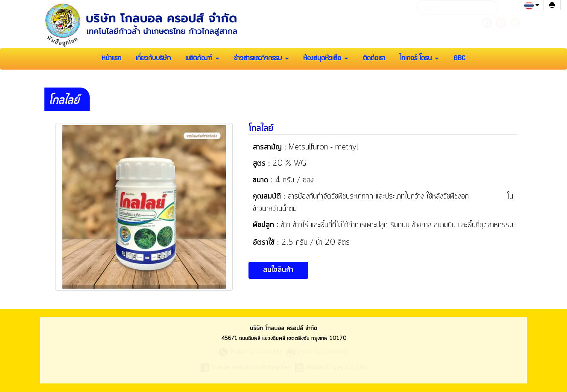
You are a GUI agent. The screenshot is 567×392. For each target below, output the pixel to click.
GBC (459, 59)
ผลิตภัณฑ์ (202, 59)
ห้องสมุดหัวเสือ (326, 59)
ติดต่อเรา (374, 59)
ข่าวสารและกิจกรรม (262, 59)
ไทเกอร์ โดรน (419, 59)
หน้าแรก (111, 59)
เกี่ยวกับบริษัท (153, 59)
